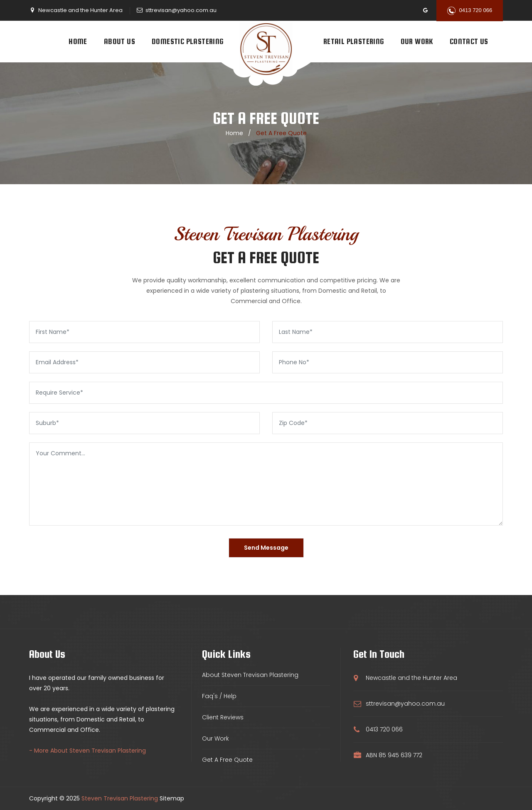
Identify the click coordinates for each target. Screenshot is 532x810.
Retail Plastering (354, 41)
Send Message (266, 548)
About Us (119, 41)
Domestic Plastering (188, 41)
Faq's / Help (219, 696)
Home (78, 41)
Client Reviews (223, 717)
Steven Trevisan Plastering (120, 798)
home (234, 133)
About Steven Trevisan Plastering (250, 675)
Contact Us (469, 41)
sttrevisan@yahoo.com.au (181, 10)
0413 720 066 (470, 11)
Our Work (417, 41)
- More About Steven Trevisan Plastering (87, 751)
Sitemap (172, 798)
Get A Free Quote (227, 760)
